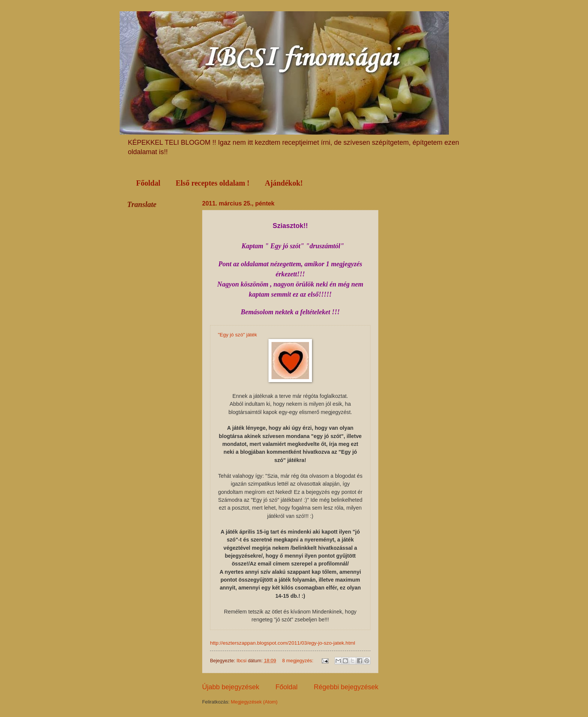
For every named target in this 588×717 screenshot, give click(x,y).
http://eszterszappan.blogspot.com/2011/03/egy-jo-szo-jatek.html (283, 643)
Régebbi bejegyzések (346, 687)
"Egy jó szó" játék (237, 335)
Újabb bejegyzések (231, 687)
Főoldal (148, 183)
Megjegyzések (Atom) (254, 702)
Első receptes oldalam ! (212, 183)
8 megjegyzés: (299, 661)
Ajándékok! (284, 183)
